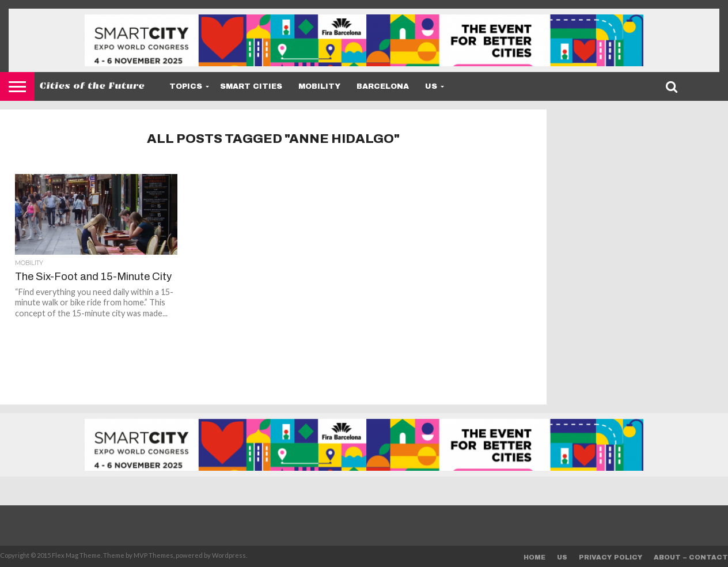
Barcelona (383, 86)
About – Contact (691, 557)
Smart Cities (251, 86)
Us (431, 86)
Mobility (319, 86)
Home (534, 557)
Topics (186, 86)
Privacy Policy (611, 557)
